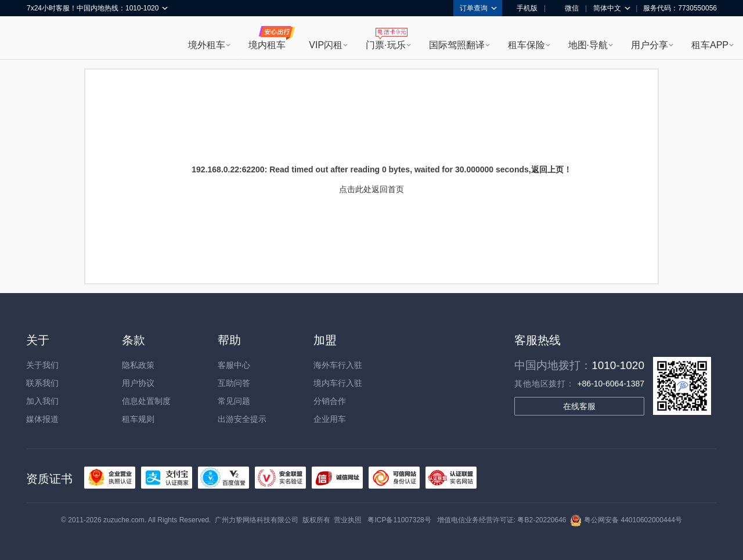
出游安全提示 (242, 419)
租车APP (710, 45)
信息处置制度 (146, 401)
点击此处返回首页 (371, 189)
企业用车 (330, 419)
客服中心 (234, 365)
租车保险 (526, 45)
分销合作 (330, 401)
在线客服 (579, 406)
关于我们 (42, 365)
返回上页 (547, 169)
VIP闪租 (326, 45)
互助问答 (234, 383)
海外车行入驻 (338, 365)
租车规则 (138, 419)
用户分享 (650, 45)
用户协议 (138, 383)
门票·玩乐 (385, 45)
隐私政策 (138, 365)
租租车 (41, 39)
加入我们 (42, 401)
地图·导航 (588, 45)
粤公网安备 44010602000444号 (626, 520)
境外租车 (207, 45)
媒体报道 (42, 419)
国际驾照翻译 (457, 45)
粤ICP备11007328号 (399, 520)
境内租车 (267, 45)
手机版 (523, 8)
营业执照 (348, 520)
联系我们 (42, 383)
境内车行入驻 (338, 383)
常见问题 (234, 401)
